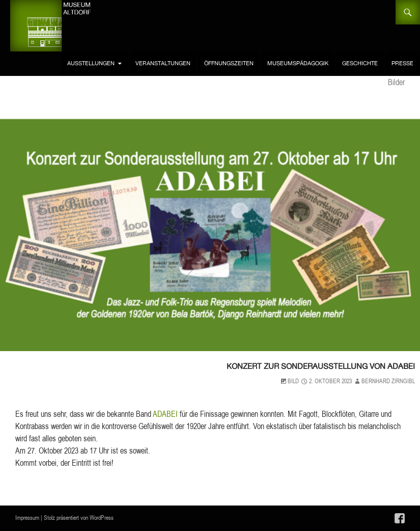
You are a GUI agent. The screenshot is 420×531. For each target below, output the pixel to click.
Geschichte (360, 63)
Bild (293, 381)
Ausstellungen (91, 63)
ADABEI (165, 414)
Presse (402, 63)
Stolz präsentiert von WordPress (79, 517)
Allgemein (346, 343)
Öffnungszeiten (229, 63)
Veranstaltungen (163, 63)
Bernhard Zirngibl (388, 381)
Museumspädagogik (298, 63)
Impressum (27, 517)
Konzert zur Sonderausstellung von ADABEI (277, 365)
